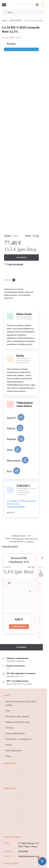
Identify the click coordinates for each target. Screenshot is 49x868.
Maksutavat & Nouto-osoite (18, 722)
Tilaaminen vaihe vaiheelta (17, 716)
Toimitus (9, 728)
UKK (8, 711)
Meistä (9, 745)
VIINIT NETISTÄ (16, 20)
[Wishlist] (15, 265)
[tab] (21, 280)
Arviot (10, 280)
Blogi (8, 756)
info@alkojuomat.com (29, 856)
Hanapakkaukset (18, 539)
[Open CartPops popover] (42, 861)
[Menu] (6, 5)
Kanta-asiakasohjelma (15, 733)
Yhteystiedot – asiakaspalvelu (19, 739)
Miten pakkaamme (14, 750)
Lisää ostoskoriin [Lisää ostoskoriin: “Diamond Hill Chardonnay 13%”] (19, 627)
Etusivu (5, 20)
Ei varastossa (29, 541)
